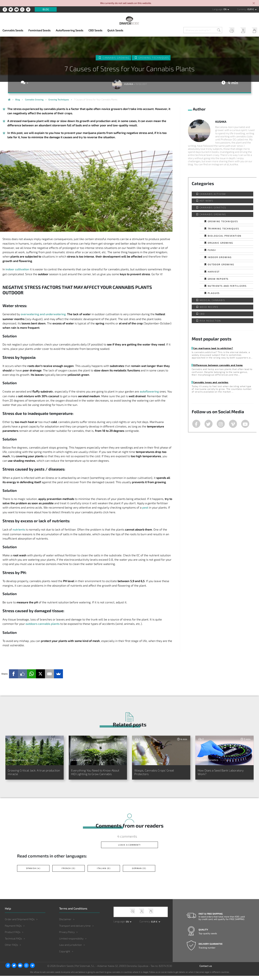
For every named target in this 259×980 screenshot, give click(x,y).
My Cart (253, 31)
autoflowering (149, 391)
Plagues (214, 293)
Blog (46, 9)
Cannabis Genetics (213, 207)
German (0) (139, 872)
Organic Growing (220, 243)
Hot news (206, 201)
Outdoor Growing (221, 264)
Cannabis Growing (116, 58)
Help (230, 31)
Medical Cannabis (212, 300)
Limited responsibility (71, 943)
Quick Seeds (115, 30)
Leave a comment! (129, 849)
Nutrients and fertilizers (227, 286)
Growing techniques (154, 58)
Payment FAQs (13, 930)
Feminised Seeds (39, 30)
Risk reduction (210, 321)
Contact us (206, 970)
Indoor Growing (220, 257)
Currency (242, 9)
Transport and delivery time (75, 930)
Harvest (214, 272)
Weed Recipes (209, 307)
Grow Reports (218, 279)
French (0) (69, 872)
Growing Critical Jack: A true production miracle (29, 773)
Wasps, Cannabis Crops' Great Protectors (158, 773)
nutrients (19, 529)
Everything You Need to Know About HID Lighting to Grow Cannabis (94, 775)
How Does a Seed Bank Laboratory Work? (216, 773)
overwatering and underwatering (43, 314)
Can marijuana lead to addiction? (213, 348)
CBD (202, 314)
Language (217, 9)
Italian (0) (104, 872)
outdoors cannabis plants (43, 624)
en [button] (225, 9)
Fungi (212, 250)
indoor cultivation (17, 269)
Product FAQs (13, 936)
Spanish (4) (33, 872)
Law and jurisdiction (71, 949)
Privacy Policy (67, 936)
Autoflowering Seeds (70, 30)
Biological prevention (225, 236)
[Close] (254, 4)
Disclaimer (65, 923)
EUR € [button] (251, 9)
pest (145, 507)
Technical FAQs (13, 943)
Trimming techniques (223, 229)
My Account (242, 31)
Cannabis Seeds (13, 30)
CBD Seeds (95, 30)
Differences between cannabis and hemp (218, 365)
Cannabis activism (213, 194)
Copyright (65, 955)
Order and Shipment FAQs (20, 923)
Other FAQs (11, 949)
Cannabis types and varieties (211, 382)
